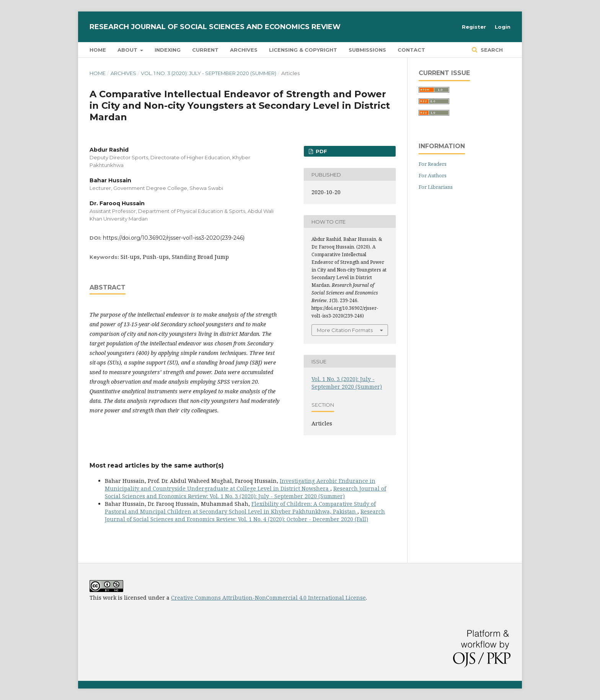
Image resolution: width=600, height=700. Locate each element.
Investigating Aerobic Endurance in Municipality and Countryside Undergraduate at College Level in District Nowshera (240, 485)
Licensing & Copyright (303, 50)
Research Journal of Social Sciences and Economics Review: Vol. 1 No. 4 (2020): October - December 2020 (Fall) (245, 515)
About (128, 50)
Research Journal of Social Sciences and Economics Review (215, 27)
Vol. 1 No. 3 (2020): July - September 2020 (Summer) (209, 73)
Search (491, 50)
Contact (411, 50)
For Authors (433, 175)
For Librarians (436, 187)
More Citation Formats (345, 330)
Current (205, 50)
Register (474, 27)
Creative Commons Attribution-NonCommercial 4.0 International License (268, 598)
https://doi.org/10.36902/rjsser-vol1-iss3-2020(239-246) (174, 238)
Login (503, 27)
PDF (321, 151)
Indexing (168, 50)
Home (98, 50)
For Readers (433, 164)
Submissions (367, 50)
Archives (244, 50)
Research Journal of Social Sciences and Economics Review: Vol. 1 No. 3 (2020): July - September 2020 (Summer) (245, 492)
